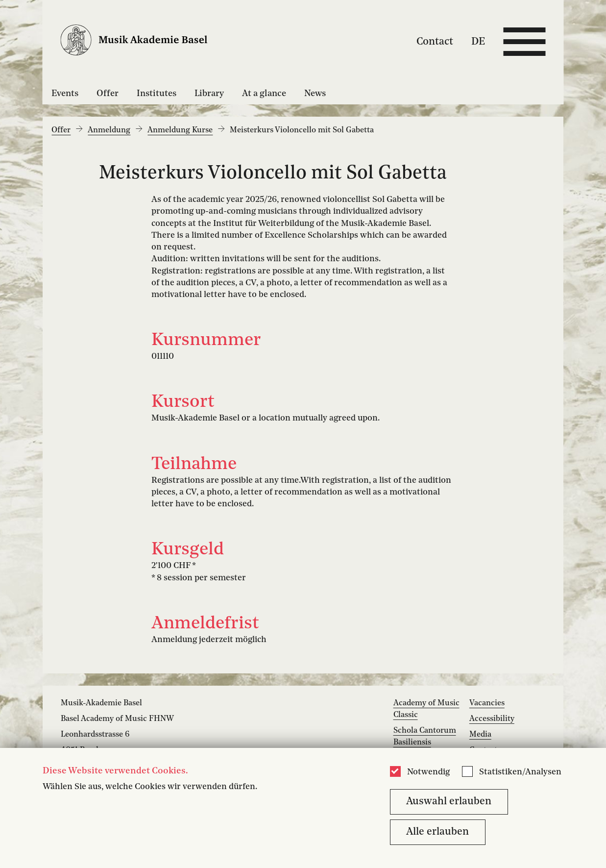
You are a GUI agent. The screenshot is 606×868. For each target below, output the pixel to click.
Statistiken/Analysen (520, 772)
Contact (435, 41)
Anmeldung (109, 130)
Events (65, 94)
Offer (108, 94)
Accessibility (492, 719)
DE (478, 41)
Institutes (157, 94)
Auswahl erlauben (449, 802)
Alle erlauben (437, 832)
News (315, 94)
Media (480, 735)
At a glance (264, 94)
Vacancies (487, 703)
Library (209, 94)
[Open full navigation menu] (524, 42)
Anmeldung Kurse (180, 130)
